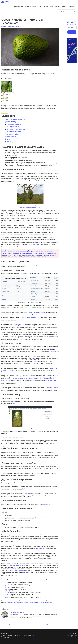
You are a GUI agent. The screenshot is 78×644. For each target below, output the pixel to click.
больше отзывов (37, 601)
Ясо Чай (7, 589)
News (40, 7)
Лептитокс (7, 593)
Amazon (14, 403)
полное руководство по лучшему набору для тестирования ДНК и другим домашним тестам (30, 603)
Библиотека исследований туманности (17, 570)
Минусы (9, 141)
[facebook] (67, 636)
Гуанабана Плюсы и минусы (12, 138)
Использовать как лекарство (14, 124)
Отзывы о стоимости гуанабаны (13, 133)
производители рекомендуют (14, 447)
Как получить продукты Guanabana (16, 130)
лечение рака (36, 244)
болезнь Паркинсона (53, 351)
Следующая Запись (51, 624)
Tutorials (64, 7)
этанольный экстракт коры (36, 312)
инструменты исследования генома (16, 565)
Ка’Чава (7, 591)
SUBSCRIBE (72, 32)
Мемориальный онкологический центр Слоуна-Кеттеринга (22, 379)
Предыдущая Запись (10, 624)
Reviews (57, 7)
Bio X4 (6, 582)
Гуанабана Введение (10, 121)
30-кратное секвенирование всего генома (38, 164)
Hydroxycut (8, 587)
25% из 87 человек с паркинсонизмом (43, 360)
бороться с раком (41, 504)
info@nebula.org (7, 640)
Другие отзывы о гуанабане (12, 135)
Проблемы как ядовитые (13, 126)
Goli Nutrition (8, 586)
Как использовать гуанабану (14, 131)
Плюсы (8, 140)
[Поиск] (74, 11)
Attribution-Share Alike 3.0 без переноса (30, 207)
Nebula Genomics (9, 143)
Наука (51, 7)
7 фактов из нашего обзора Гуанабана (15, 119)
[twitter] (74, 636)
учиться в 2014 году (19, 324)
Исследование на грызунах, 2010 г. (32, 317)
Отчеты (46, 7)
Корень (7, 598)
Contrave (7, 584)
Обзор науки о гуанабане (11, 123)
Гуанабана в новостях (10, 136)
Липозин (7, 594)
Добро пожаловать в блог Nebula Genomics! (25, 7)
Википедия (31, 206)
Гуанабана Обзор (9, 128)
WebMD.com (24, 483)
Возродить (8, 596)
